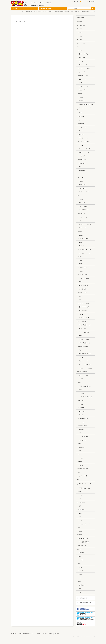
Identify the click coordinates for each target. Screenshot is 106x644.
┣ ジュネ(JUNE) (82, 440)
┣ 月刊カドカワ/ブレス (83, 278)
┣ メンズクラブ (81, 400)
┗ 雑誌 (79, 433)
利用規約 (14, 634)
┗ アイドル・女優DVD (84, 364)
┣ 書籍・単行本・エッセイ (84, 354)
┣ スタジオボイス (82, 510)
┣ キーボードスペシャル (84, 149)
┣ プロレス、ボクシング (84, 524)
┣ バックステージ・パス (84, 271)
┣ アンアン (80, 404)
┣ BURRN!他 (81, 124)
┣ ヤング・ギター (82, 72)
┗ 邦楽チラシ (81, 36)
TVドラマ (80, 535)
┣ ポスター (80, 336)
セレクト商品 (81, 571)
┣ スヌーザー (81, 134)
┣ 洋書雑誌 (80, 181)
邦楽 (78, 195)
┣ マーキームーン (82, 113)
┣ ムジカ (80, 282)
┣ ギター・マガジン (83, 79)
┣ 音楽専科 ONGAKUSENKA (85, 104)
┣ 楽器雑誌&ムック (82, 170)
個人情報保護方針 (47, 634)
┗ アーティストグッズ (83, 192)
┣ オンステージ (81, 260)
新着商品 (80, 22)
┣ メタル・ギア (81, 93)
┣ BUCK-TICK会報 (83, 307)
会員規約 (38, 634)
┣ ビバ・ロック (81, 61)
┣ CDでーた (81, 264)
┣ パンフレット (81, 177)
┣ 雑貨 (79, 582)
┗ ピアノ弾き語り (83, 206)
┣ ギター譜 (81, 203)
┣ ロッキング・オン (83, 86)
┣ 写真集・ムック (82, 574)
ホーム (16, 8)
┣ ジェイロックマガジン (84, 239)
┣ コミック (80, 451)
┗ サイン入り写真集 (83, 332)
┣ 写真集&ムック (82, 553)
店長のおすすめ (81, 25)
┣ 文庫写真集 (82, 329)
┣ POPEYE (80, 422)
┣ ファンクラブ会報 (83, 375)
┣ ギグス (80, 242)
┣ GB (79, 221)
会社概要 (57, 634)
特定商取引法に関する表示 (26, 634)
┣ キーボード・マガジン (84, 76)
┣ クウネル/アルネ (82, 426)
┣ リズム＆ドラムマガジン (84, 142)
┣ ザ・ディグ (81, 156)
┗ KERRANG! (82, 188)
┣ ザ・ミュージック (83, 120)
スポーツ (80, 520)
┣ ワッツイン (81, 246)
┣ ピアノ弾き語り (83, 54)
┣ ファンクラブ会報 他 (83, 303)
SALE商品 (80, 40)
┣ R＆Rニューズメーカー (84, 228)
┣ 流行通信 (80, 415)
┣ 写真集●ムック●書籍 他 (84, 386)
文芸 (78, 472)
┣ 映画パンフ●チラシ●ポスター (85, 484)
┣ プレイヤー (81, 131)
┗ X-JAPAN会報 (82, 311)
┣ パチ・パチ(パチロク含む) (85, 249)
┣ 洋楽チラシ (81, 32)
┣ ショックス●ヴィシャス (84, 267)
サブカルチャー (81, 502)
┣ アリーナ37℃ (82, 213)
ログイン (83, 1)
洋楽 (78, 47)
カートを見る (91, 1)
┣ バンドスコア (81, 50)
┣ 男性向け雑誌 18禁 (83, 346)
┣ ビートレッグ (81, 145)
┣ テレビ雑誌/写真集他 (83, 542)
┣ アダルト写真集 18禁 (84, 343)
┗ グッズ (80, 390)
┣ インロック (81, 83)
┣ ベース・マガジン (83, 127)
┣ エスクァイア (81, 513)
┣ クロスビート (81, 97)
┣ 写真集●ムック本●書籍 (84, 488)
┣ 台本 (79, 492)
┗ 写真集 (80, 531)
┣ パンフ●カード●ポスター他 (85, 397)
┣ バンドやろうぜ (82, 217)
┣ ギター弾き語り (82, 160)
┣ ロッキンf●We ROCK (84, 210)
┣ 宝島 (79, 506)
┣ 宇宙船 (80, 462)
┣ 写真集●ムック (82, 429)
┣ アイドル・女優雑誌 (83, 339)
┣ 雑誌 (79, 174)
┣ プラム (80, 257)
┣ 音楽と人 (80, 231)
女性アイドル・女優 (82, 321)
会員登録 (75, 1)
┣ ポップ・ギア (81, 90)
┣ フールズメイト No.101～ (84, 253)
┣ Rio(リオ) (80, 116)
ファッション (81, 393)
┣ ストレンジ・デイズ (83, 152)
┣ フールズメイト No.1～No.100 (85, 109)
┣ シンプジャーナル (83, 275)
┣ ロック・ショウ (82, 65)
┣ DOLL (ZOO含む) (83, 138)
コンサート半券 (81, 43)
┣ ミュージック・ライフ (84, 68)
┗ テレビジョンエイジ (83, 546)
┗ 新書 (79, 592)
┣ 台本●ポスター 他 (82, 538)
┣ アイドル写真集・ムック (84, 325)
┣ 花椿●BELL (81, 408)
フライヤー (80, 29)
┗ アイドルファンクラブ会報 (85, 368)
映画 (78, 480)
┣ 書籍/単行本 (81, 585)
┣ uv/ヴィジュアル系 (83, 285)
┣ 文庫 (79, 589)
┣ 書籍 (79, 167)
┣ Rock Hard (82, 185)
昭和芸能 (80, 549)
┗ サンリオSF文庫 (82, 476)
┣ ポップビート (81, 235)
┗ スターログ (81, 465)
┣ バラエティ (81, 495)
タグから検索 (46, 8)
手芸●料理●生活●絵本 (83, 469)
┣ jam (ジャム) (81, 101)
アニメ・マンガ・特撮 (83, 436)
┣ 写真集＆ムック (82, 163)
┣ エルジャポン (81, 411)
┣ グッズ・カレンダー (83, 361)
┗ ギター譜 (81, 58)
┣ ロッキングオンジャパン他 (85, 224)
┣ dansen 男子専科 (83, 418)
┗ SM (80, 350)
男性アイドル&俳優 (82, 372)
